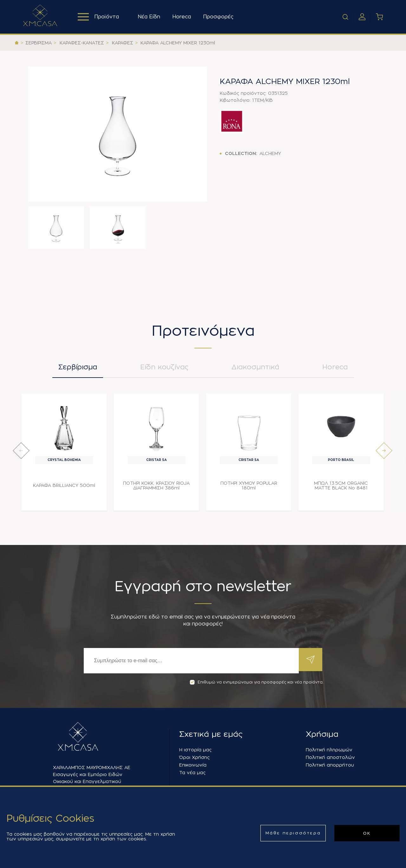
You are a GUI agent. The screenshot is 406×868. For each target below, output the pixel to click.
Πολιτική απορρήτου (330, 765)
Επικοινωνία (193, 765)
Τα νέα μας (192, 773)
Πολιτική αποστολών (330, 757)
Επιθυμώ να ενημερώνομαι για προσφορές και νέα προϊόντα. (256, 682)
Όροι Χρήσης (194, 757)
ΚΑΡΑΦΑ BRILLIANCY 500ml (64, 488)
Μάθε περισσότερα (293, 833)
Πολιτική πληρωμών (329, 750)
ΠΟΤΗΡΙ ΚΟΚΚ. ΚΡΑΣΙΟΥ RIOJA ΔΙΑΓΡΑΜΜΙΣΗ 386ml (156, 488)
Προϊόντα (99, 17)
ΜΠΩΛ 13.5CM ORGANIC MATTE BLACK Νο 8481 (341, 488)
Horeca (183, 17)
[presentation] (21, 453)
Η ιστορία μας (195, 750)
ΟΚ (367, 833)
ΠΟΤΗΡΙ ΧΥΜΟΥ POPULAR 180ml (249, 488)
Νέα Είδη (151, 17)
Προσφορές (220, 17)
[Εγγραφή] (190, 661)
